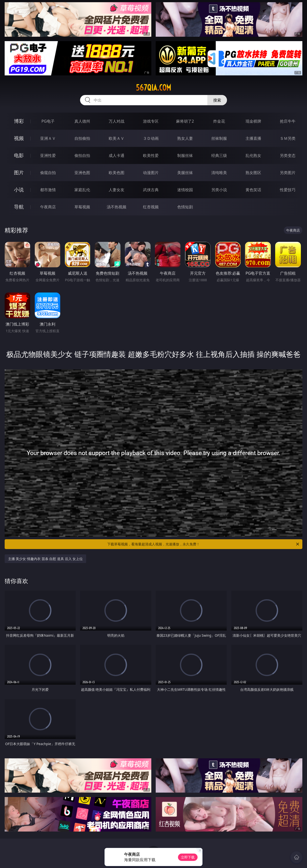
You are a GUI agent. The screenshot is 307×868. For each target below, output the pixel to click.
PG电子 (48, 121)
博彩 (19, 121)
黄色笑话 (253, 190)
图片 (19, 172)
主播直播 (253, 138)
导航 (19, 207)
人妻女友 (117, 190)
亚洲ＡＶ (48, 138)
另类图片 (288, 173)
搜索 (217, 100)
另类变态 (288, 155)
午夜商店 (48, 207)
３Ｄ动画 (151, 138)
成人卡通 (117, 155)
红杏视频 (151, 207)
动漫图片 (151, 173)
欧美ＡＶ (117, 138)
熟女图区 (253, 173)
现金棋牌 (253, 121)
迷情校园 (185, 190)
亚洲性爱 (48, 155)
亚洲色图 (82, 173)
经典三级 (219, 155)
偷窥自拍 (48, 173)
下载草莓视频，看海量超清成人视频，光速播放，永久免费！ (204, 544)
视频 (19, 138)
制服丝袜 (185, 155)
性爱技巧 (288, 190)
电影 (19, 155)
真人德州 (82, 121)
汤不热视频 (117, 207)
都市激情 (48, 190)
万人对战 (117, 121)
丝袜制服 (219, 138)
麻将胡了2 (185, 121)
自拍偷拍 (82, 138)
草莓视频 (82, 207)
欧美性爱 (151, 155)
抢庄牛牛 (288, 121)
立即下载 (188, 857)
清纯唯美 (219, 173)
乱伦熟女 (253, 155)
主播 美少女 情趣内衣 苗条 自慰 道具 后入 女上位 (45, 559)
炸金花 (219, 121)
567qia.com (153, 88)
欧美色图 (117, 173)
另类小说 (219, 190)
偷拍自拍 (82, 155)
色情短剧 (185, 207)
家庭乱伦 (82, 190)
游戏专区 (151, 121)
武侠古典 (151, 190)
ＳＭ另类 (288, 138)
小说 (19, 190)
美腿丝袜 (185, 173)
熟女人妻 (185, 138)
